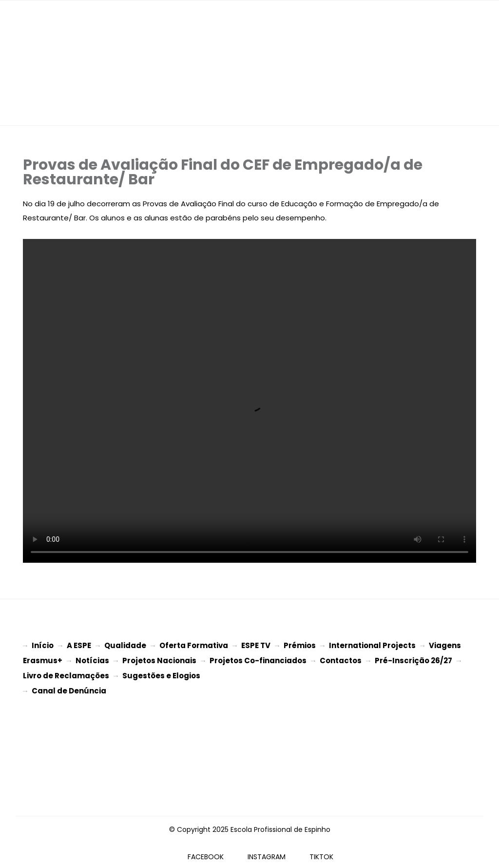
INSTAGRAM (267, 853)
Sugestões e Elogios (161, 674)
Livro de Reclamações (66, 674)
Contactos (341, 660)
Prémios (300, 645)
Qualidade (125, 645)
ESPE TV (256, 645)
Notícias (92, 660)
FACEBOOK (206, 853)
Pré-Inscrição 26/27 (413, 660)
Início (43, 645)
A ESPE (79, 645)
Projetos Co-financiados (258, 660)
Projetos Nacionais (159, 660)
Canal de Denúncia (69, 688)
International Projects (372, 645)
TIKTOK (321, 853)
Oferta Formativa (194, 645)
